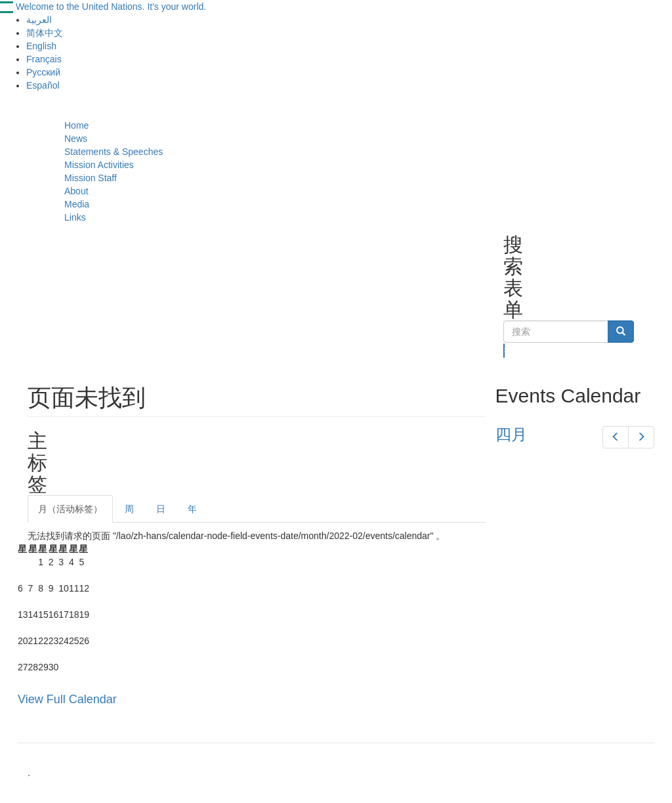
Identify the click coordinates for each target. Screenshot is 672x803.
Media (77, 204)
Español (43, 85)
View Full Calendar (67, 699)
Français (44, 59)
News (76, 139)
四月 (511, 434)
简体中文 (45, 33)
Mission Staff (91, 178)
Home (76, 125)
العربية (39, 20)
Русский (43, 72)
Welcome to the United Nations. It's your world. (111, 7)
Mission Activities (99, 165)
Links (75, 217)
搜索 (504, 351)
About (76, 191)
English (41, 46)
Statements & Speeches (114, 152)
